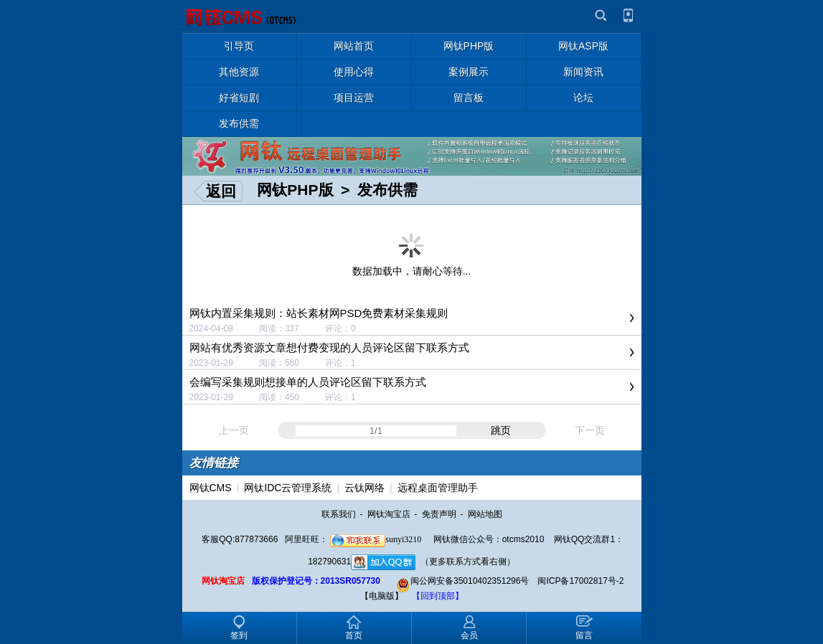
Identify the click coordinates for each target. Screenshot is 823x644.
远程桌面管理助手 (438, 488)
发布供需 (387, 190)
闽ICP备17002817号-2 (580, 581)
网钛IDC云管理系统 (288, 488)
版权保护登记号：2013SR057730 (316, 581)
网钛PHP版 (295, 190)
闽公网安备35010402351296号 (462, 581)
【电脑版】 (382, 596)
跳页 (501, 430)
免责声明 (439, 514)
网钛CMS (211, 488)
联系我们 (339, 514)
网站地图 (485, 514)
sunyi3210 (376, 539)
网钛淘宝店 (389, 514)
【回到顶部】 (438, 596)
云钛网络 (365, 488)
